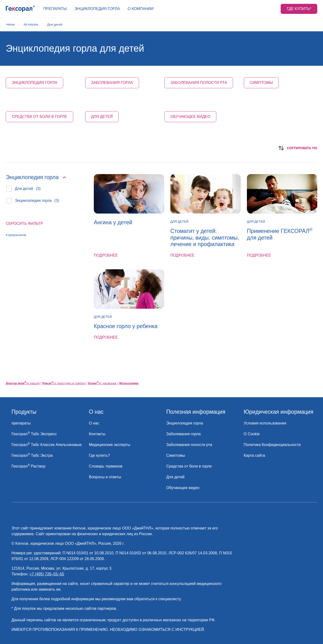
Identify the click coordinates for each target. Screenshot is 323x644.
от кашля (23, 383)
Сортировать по (298, 148)
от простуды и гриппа (64, 383)
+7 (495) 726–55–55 (47, 574)
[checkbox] (9, 189)
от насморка (102, 383)
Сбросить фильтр (24, 223)
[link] (11, 25)
